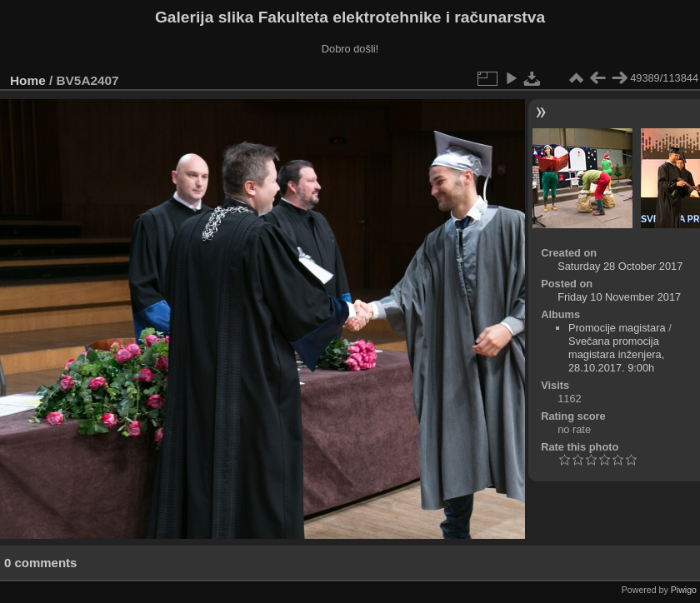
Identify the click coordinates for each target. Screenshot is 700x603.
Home (28, 80)
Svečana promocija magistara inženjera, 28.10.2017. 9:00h (616, 354)
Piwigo (684, 590)
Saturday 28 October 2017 (620, 266)
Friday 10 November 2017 (619, 297)
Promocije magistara (617, 328)
